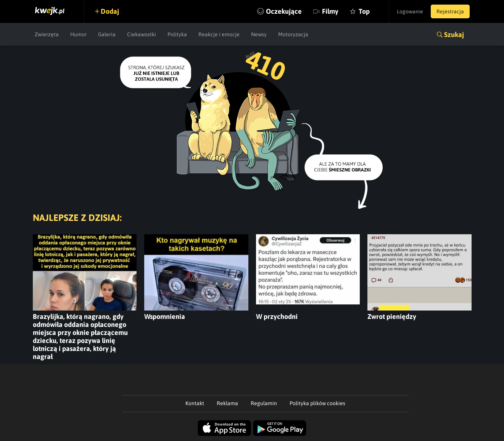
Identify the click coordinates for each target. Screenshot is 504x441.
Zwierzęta (47, 34)
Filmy (330, 11)
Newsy (259, 34)
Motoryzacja (293, 34)
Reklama (227, 403)
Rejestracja (450, 11)
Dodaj (110, 11)
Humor (78, 34)
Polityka (177, 34)
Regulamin (264, 403)
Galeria (107, 34)
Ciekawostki (142, 34)
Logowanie (410, 11)
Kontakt (195, 403)
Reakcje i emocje (219, 34)
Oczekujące (284, 11)
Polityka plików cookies (317, 403)
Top (364, 11)
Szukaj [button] (454, 35)
